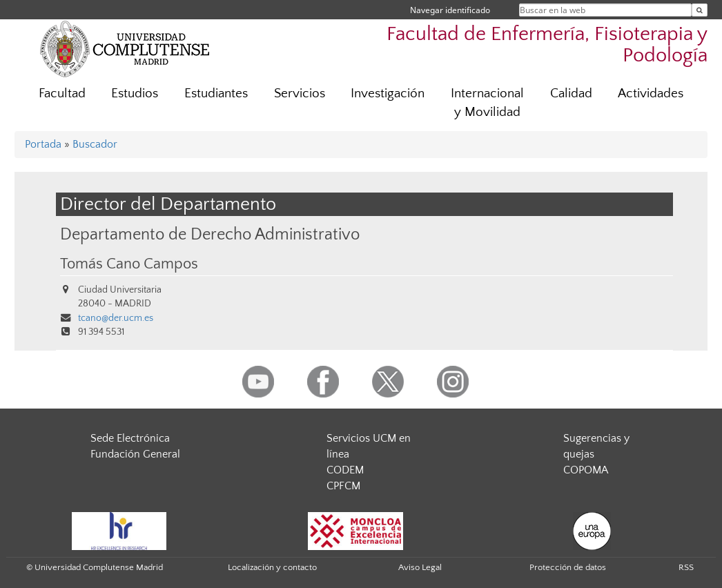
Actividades (651, 94)
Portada (43, 144)
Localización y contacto (272, 567)
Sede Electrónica (130, 438)
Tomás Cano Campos (129, 264)
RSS (686, 567)
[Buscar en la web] (700, 10)
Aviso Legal (420, 567)
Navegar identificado (450, 10)
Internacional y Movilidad (487, 103)
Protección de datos (568, 567)
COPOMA (586, 470)
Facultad (62, 94)
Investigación (388, 94)
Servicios (300, 94)
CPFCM (343, 486)
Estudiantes (216, 94)
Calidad (571, 94)
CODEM (345, 470)
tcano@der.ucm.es (116, 318)
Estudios (135, 94)
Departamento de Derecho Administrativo (210, 234)
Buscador (95, 144)
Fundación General (135, 454)
